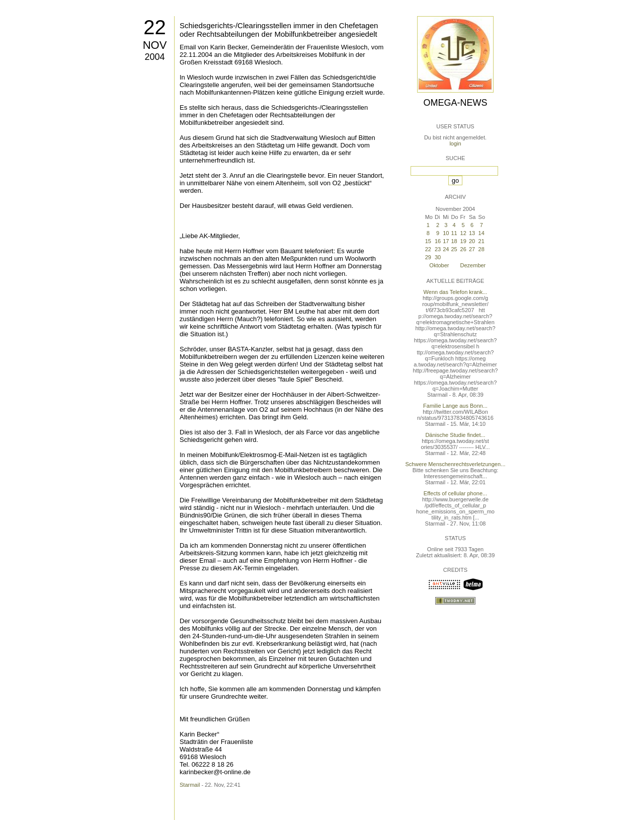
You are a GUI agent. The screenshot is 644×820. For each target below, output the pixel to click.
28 (481, 249)
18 (454, 241)
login (455, 143)
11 (454, 233)
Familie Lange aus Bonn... (455, 406)
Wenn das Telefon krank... (456, 292)
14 (481, 233)
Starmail (190, 785)
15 (428, 241)
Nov (155, 45)
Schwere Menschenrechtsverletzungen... (456, 464)
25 (454, 249)
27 (472, 249)
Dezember (473, 265)
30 (438, 257)
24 (446, 249)
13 (472, 233)
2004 (154, 57)
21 (481, 241)
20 (472, 241)
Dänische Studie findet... (455, 435)
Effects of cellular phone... (455, 493)
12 (463, 233)
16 (438, 241)
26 (463, 249)
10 (446, 233)
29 (428, 257)
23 (438, 249)
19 (463, 241)
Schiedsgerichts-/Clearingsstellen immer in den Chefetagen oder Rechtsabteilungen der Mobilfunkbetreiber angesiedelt (279, 30)
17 (446, 241)
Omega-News (455, 103)
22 (155, 27)
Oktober (439, 265)
